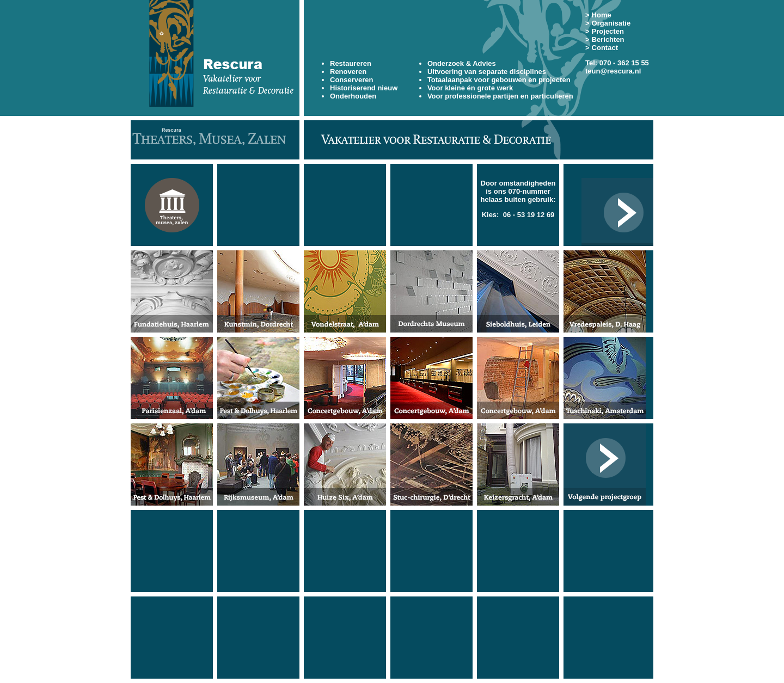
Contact (605, 48)
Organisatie (611, 23)
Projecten (608, 31)
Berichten (608, 39)
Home (602, 15)
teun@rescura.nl (613, 71)
